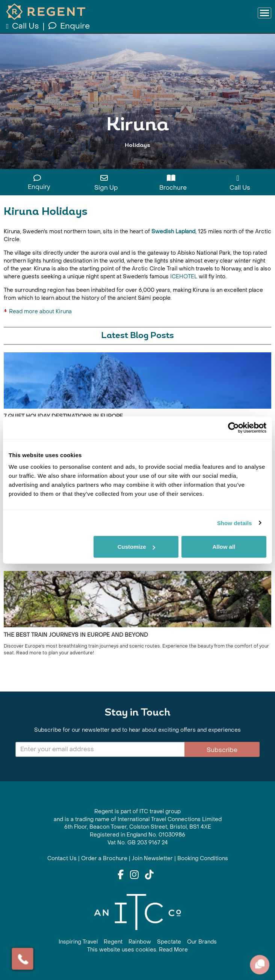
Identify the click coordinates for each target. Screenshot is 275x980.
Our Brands (202, 942)
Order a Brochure (104, 858)
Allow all (224, 547)
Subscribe (222, 750)
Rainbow (140, 942)
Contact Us (62, 858)
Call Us (23, 26)
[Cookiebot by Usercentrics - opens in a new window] (233, 427)
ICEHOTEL (184, 277)
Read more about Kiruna (40, 312)
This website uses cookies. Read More (137, 950)
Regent (113, 942)
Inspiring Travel (78, 942)
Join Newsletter (152, 858)
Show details (235, 523)
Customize (136, 547)
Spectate (169, 942)
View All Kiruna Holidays (138, 159)
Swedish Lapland (173, 232)
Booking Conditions (203, 858)
